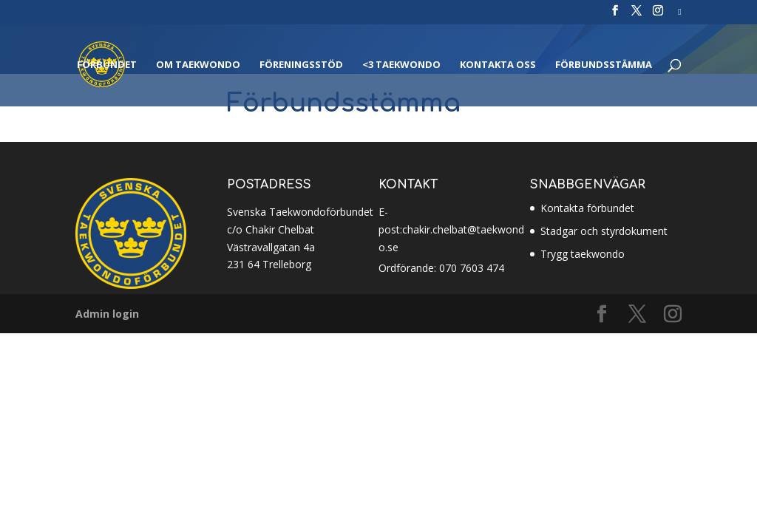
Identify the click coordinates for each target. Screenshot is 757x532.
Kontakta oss (498, 65)
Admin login (107, 314)
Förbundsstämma (604, 65)
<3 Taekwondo (401, 65)
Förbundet (107, 65)
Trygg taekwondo (583, 254)
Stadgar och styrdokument (604, 231)
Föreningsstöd (301, 65)
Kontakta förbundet (587, 208)
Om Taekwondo (198, 65)
